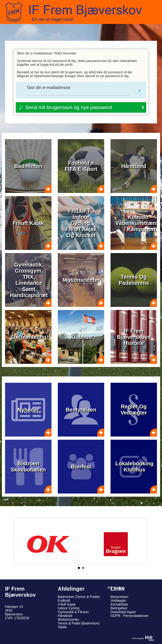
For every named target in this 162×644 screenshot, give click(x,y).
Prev (21, 541)
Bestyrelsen (119, 597)
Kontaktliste (119, 604)
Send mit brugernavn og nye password (69, 107)
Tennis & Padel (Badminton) (79, 623)
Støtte (62, 627)
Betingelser (119, 608)
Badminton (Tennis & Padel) (79, 597)
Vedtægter (118, 601)
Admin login (116, 588)
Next (141, 541)
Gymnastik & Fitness (73, 612)
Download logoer (123, 612)
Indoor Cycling (69, 608)
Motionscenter (68, 620)
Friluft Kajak (67, 604)
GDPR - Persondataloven (130, 616)
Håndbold (65, 616)
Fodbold (64, 601)
